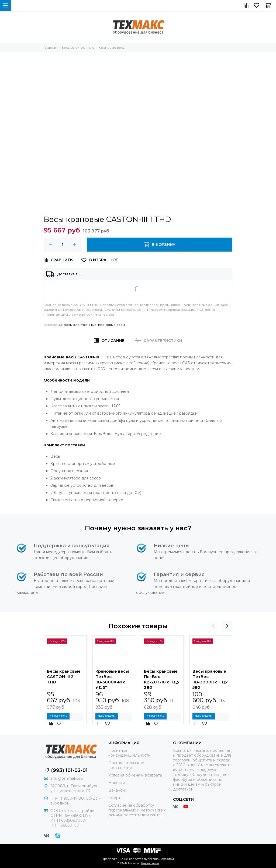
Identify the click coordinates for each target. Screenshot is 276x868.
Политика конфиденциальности (130, 753)
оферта (115, 798)
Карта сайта (150, 863)
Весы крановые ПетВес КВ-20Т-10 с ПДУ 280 (162, 679)
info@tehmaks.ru (67, 778)
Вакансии (118, 790)
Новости (117, 783)
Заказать (58, 716)
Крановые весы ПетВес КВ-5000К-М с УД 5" (112, 679)
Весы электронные (80, 325)
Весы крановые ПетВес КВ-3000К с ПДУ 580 (210, 679)
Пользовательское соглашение (126, 765)
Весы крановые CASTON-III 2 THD (64, 677)
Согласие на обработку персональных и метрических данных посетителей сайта (137, 810)
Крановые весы (111, 325)
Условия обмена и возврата (135, 775)
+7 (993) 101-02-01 (66, 770)
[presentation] (213, 626)
